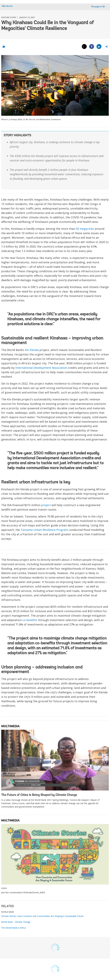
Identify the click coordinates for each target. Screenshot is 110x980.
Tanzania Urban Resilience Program (44, 530)
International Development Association (41, 368)
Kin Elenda (32, 350)
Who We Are (7, 6)
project (46, 505)
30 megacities (85, 229)
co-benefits (30, 620)
